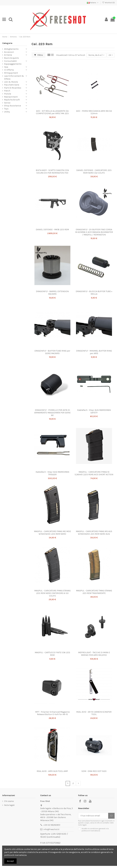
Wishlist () (108, 3)
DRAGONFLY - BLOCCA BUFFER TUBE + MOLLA (94, 293)
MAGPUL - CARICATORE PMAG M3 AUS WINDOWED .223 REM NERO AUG (94, 533)
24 (111, 55)
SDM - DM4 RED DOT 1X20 (94, 771)
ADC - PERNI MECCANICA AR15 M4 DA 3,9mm (94, 112)
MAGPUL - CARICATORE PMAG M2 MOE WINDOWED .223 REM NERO (52, 533)
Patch (7, 91)
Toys (6, 109)
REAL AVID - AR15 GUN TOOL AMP (52, 771)
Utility (7, 112)
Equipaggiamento (13, 64)
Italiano (93, 3)
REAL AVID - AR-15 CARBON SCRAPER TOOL (94, 713)
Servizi (7, 103)
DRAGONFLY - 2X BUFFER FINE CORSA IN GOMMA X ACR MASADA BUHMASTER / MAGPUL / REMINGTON (94, 232)
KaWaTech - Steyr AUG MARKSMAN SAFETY (94, 411)
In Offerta (9, 70)
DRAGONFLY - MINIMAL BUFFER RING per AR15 (94, 352)
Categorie (7, 43)
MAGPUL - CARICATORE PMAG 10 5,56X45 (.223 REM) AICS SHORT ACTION (94, 473)
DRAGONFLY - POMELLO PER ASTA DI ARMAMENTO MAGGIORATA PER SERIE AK (52, 413)
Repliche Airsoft (12, 100)
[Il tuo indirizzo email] (93, 816)
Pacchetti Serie (12, 85)
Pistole (8, 94)
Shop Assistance (12, 106)
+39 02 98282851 (52, 825)
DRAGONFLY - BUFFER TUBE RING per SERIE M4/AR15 (52, 352)
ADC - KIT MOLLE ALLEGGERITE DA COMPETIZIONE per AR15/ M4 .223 (52, 112)
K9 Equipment (11, 73)
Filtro (39, 55)
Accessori (9, 52)
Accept (11, 861)
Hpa (6, 67)
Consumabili (10, 61)
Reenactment (11, 97)
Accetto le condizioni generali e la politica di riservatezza (95, 830)
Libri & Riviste (11, 82)
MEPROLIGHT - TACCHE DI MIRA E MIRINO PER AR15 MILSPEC (94, 654)
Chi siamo (9, 801)
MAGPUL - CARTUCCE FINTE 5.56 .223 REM (52, 654)
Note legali (9, 805)
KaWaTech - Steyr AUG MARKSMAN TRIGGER (52, 473)
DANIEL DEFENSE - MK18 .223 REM (52, 230)
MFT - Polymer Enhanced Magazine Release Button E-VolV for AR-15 (52, 713)
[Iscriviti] (111, 816)
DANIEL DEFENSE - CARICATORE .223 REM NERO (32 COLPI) (94, 172)
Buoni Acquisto (12, 58)
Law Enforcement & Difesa (14, 77)
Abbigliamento (11, 49)
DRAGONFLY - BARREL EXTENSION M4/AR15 (52, 293)
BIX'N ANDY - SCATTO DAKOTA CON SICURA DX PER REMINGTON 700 (52, 172)
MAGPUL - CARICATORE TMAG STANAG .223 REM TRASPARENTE (94, 592)
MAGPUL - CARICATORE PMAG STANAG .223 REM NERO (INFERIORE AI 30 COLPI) (52, 593)
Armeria (8, 55)
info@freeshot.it (51, 829)
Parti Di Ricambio (13, 88)
